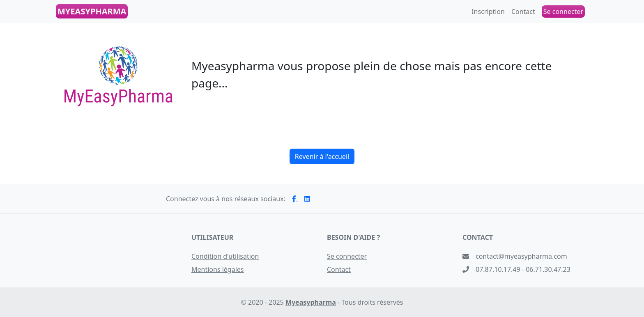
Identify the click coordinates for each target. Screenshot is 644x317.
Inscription (488, 11)
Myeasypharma (311, 302)
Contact (523, 11)
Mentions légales (218, 269)
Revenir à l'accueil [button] (322, 156)
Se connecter (347, 256)
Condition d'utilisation (225, 256)
